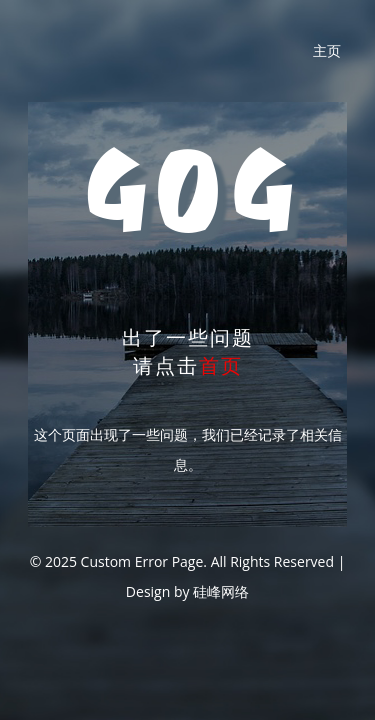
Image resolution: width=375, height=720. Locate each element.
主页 (327, 50)
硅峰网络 (221, 591)
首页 (221, 365)
